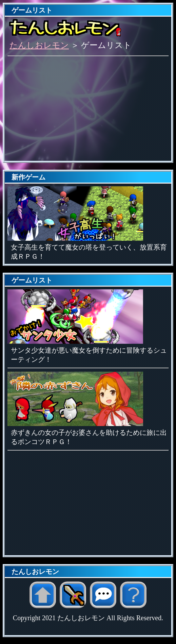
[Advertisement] (88, 111)
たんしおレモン (39, 45)
